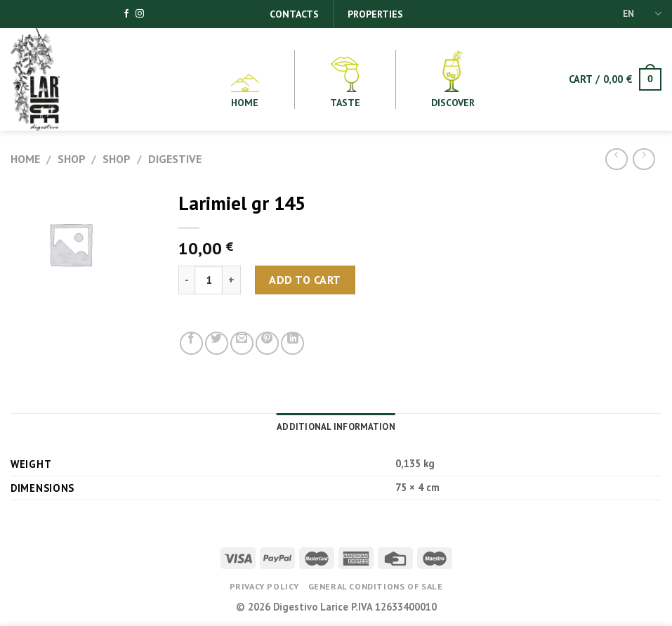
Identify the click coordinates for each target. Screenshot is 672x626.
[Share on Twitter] (217, 343)
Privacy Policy (264, 586)
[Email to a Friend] (242, 343)
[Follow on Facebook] (126, 14)
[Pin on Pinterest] (267, 343)
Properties (375, 14)
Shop (72, 159)
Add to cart (305, 280)
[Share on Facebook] (191, 343)
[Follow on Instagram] (140, 14)
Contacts (294, 14)
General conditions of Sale (376, 586)
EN (642, 14)
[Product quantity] (209, 280)
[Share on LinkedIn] (292, 343)
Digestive (175, 159)
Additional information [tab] (336, 427)
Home (25, 159)
